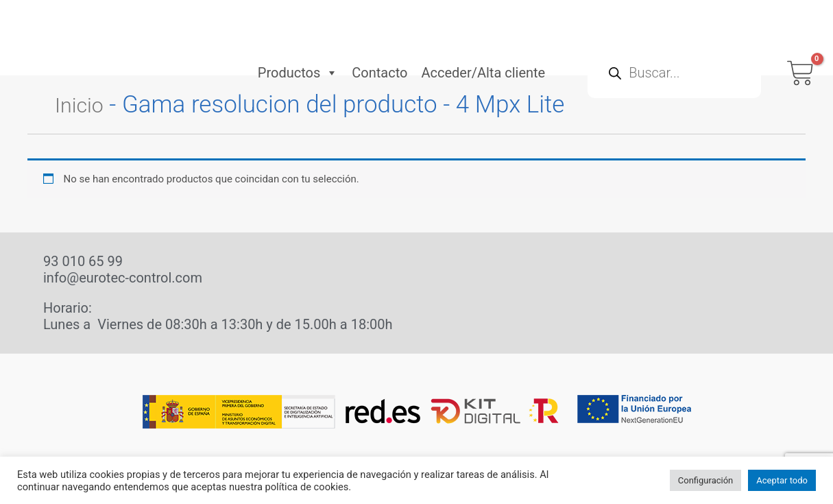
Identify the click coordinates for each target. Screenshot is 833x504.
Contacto (379, 43)
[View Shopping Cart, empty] (800, 44)
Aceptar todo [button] (782, 480)
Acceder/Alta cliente (483, 43)
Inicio (83, 105)
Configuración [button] (706, 480)
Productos (298, 43)
